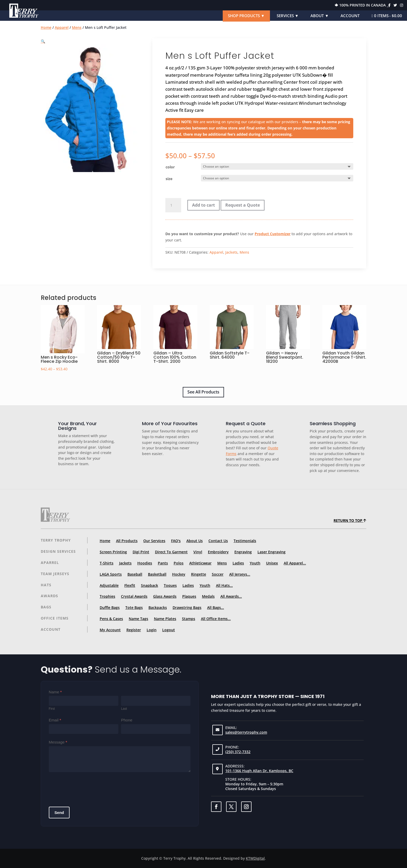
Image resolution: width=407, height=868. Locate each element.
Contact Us (218, 541)
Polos (179, 563)
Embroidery (218, 552)
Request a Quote (243, 205)
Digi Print (141, 552)
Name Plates (165, 619)
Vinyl (198, 552)
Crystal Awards (134, 596)
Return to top (350, 520)
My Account (110, 630)
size (169, 179)
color (170, 167)
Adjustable (109, 585)
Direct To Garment (171, 552)
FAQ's (176, 541)
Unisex (272, 563)
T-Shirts (107, 563)
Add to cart (203, 205)
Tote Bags (134, 607)
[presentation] (88, 787)
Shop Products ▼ (246, 16)
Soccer (218, 574)
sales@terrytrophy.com (246, 732)
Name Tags (138, 619)
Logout (169, 630)
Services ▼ (288, 16)
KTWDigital (255, 858)
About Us (195, 541)
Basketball (157, 574)
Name (55, 692)
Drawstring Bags (187, 607)
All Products (127, 541)
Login (152, 630)
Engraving (243, 552)
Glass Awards (165, 596)
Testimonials (245, 541)
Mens (77, 27)
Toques (170, 585)
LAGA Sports (111, 574)
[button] (43, 41)
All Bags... (216, 607)
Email (55, 720)
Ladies (238, 563)
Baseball (135, 574)
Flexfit (130, 585)
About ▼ (320, 16)
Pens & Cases (111, 619)
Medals (208, 596)
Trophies (107, 596)
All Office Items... (216, 619)
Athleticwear (200, 563)
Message (58, 742)
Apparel (62, 27)
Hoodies (145, 563)
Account (350, 16)
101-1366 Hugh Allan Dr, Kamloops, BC (259, 771)
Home (46, 27)
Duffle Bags (110, 607)
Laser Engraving (272, 552)
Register (134, 630)
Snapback (150, 585)
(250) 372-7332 (238, 752)
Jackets (231, 252)
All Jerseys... (240, 574)
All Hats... (224, 585)
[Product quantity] (173, 205)
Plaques (189, 596)
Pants (163, 563)
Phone (127, 720)
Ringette (199, 574)
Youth (255, 563)
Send (59, 813)
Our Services (154, 541)
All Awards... (231, 596)
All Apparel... (295, 563)
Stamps (189, 619)
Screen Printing (113, 552)
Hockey (179, 574)
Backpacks (158, 607)
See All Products (203, 392)
